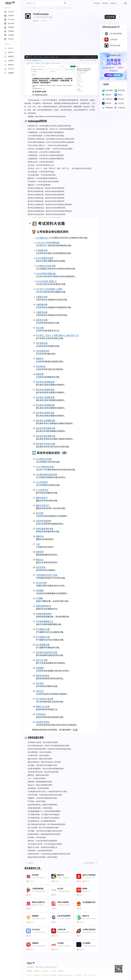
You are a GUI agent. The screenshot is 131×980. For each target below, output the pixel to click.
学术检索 (9, 35)
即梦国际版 (109, 108)
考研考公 (41, 8)
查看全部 (114, 3)
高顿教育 (31, 863)
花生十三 (39, 168)
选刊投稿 (9, 27)
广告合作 (54, 971)
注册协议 (61, 971)
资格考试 (9, 65)
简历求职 (97, 3)
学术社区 (9, 39)
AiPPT (85, 975)
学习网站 (34, 8)
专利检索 (9, 31)
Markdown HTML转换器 (49, 975)
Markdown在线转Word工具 (66, 975)
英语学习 (9, 52)
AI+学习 (9, 48)
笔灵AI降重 (109, 90)
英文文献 (9, 23)
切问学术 (108, 103)
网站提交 (37, 971)
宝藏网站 (9, 73)
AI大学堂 (121, 103)
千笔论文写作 (37, 975)
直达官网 (110, 17)
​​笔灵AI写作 (122, 90)
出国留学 (9, 61)
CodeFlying (122, 108)
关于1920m (45, 971)
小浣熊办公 (79, 975)
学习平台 (9, 69)
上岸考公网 (110, 40)
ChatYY (29, 975)
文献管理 (9, 16)
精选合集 (105, 3)
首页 (28, 8)
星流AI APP (92, 975)
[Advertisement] (61, 39)
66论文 (120, 95)
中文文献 (9, 19)
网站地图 (30, 971)
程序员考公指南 (111, 46)
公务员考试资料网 (89, 863)
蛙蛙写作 (108, 95)
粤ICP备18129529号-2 (50, 967)
